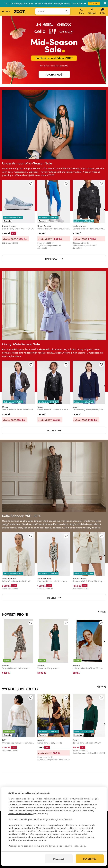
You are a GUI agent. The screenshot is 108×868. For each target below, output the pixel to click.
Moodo (6, 665)
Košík (102, 11)
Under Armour (9, 226)
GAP (4, 740)
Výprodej (101, 686)
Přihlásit (92, 11)
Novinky (102, 612)
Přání (82, 11)
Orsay (5, 407)
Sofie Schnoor (9, 578)
